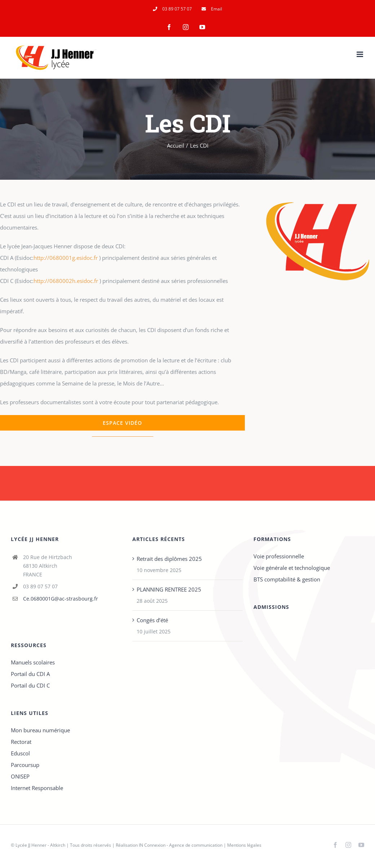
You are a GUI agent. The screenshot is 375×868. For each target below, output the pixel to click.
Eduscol (20, 753)
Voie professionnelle (279, 556)
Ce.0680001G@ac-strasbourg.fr (61, 599)
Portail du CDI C (30, 685)
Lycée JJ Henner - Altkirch (40, 845)
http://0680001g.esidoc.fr (66, 258)
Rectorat (21, 742)
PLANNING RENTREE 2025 (169, 589)
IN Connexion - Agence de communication (181, 845)
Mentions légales (244, 845)
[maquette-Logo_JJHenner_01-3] (318, 186)
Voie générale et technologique (292, 568)
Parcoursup (25, 765)
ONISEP (20, 776)
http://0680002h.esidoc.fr (66, 281)
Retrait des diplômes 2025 (169, 559)
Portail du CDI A (30, 674)
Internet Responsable (37, 788)
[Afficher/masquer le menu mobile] (360, 54)
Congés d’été (152, 620)
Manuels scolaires (33, 662)
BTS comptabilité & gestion (287, 579)
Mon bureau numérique (40, 730)
